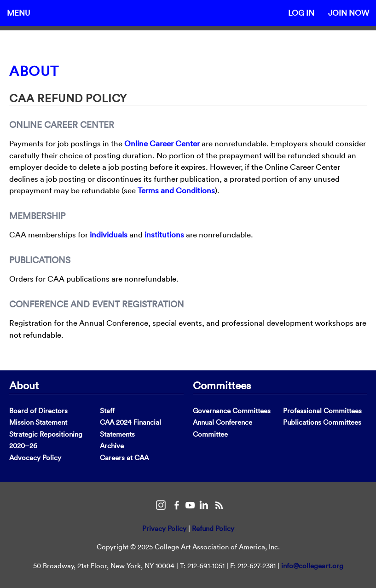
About (34, 71)
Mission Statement (38, 422)
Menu (18, 13)
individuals (109, 234)
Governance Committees (232, 411)
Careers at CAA (124, 458)
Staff (107, 411)
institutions (164, 234)
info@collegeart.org (312, 566)
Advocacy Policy (35, 458)
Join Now (349, 13)
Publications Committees (322, 422)
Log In (301, 13)
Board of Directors (38, 411)
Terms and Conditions (176, 190)
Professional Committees (322, 411)
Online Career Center (162, 143)
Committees (222, 385)
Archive (112, 446)
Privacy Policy (164, 528)
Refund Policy (213, 528)
